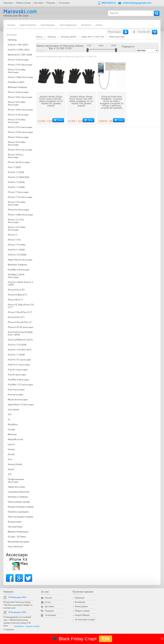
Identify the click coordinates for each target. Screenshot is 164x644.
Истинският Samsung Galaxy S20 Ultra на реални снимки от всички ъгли (18, 605)
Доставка (49, 607)
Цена (101, 45)
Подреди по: (128, 47)
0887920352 (109, 3)
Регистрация (114, 32)
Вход (126, 32)
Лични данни (81, 607)
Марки (99, 25)
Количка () (144, 32)
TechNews (86, 25)
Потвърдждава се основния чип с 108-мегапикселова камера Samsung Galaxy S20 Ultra (17, 622)
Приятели (80, 598)
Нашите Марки (82, 615)
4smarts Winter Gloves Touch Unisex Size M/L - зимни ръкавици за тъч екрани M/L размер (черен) (51, 101)
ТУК (106, 639)
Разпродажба (48, 25)
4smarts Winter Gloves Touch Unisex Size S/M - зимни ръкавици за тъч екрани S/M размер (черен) (81, 101)
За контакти (50, 615)
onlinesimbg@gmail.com (137, 3)
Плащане (49, 611)
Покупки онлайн (32, 626)
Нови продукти (28, 25)
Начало (11, 25)
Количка (155, 32)
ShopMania (19, 626)
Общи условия (82, 611)
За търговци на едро (85, 620)
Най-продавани (68, 25)
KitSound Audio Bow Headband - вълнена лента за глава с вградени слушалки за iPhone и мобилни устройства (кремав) (112, 102)
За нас (48, 602)
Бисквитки (80, 602)
